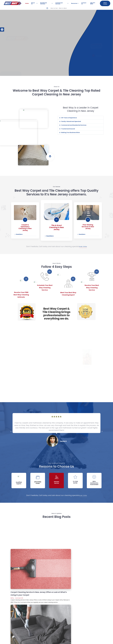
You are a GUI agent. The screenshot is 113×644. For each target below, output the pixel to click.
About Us (34, 3)
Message (15, 589)
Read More (50, 231)
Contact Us (84, 3)
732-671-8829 (93, 3)
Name (14, 579)
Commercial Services (62, 3)
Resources (75, 3)
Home (27, 3)
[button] (2, 29)
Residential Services (47, 3)
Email (14, 584)
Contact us (95, 621)
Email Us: (95, 627)
